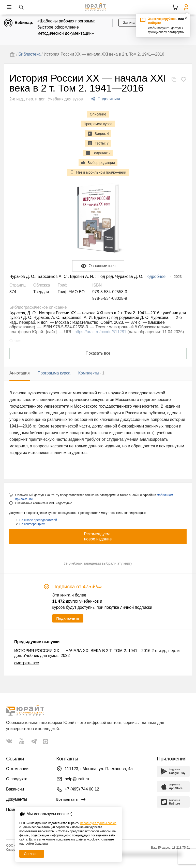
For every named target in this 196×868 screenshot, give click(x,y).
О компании (17, 769)
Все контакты (71, 799)
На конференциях (32, 524)
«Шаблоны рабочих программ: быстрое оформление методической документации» (66, 27)
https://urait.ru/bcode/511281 (100, 332)
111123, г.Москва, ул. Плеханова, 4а (99, 769)
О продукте (17, 779)
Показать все (98, 353)
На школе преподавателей (38, 520)
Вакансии (15, 789)
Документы (17, 799)
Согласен (32, 854)
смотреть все (27, 663)
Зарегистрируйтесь (163, 19)
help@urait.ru (77, 779)
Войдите (154, 23)
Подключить (68, 618)
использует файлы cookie (98, 823)
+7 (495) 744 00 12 (82, 789)
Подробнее (155, 276)
